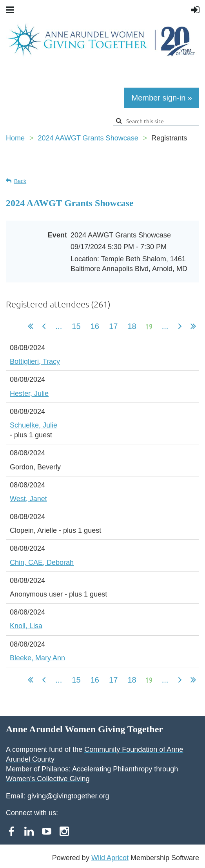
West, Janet (28, 499)
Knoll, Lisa (26, 626)
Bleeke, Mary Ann (37, 658)
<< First (31, 326)
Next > (180, 326)
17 (113, 326)
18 (132, 326)
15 (76, 326)
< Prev (44, 326)
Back (20, 181)
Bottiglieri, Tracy (35, 361)
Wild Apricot (110, 858)
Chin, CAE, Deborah (42, 562)
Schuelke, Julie (34, 425)
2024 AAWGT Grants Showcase (88, 138)
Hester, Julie (29, 394)
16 (95, 326)
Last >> (193, 326)
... (59, 326)
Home (15, 138)
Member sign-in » (162, 98)
